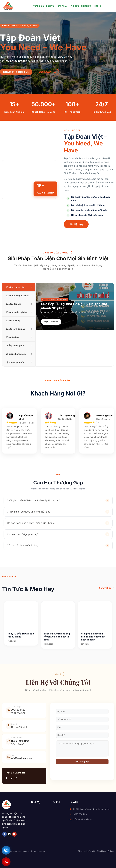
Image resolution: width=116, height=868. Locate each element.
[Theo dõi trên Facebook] (7, 778)
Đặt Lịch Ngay (51, 322)
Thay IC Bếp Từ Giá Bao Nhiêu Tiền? (21, 635)
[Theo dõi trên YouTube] (14, 834)
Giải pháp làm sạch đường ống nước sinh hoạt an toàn (93, 637)
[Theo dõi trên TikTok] (16, 778)
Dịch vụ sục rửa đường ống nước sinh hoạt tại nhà (57, 637)
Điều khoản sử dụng (105, 851)
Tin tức (75, 6)
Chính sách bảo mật (86, 851)
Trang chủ (39, 6)
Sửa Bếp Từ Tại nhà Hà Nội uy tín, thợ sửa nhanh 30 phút (74, 306)
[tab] (19, 287)
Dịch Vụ (51, 6)
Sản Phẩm (64, 6)
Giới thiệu (87, 6)
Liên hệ (98, 6)
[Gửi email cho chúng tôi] (9, 834)
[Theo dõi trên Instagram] (11, 778)
